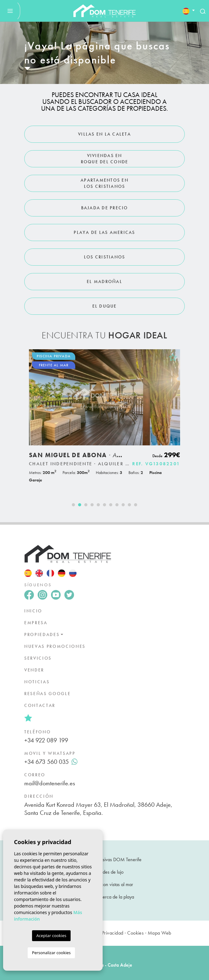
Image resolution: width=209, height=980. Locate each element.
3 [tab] (86, 505)
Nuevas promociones (55, 646)
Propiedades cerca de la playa (105, 897)
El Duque (105, 306)
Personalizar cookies (51, 953)
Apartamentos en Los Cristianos (104, 183)
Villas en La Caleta (104, 134)
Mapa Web (160, 933)
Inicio (33, 611)
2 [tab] (80, 505)
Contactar (40, 705)
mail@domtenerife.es (50, 783)
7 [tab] (111, 505)
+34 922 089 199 (46, 740)
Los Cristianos (105, 257)
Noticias (37, 682)
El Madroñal (104, 281)
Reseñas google (47, 694)
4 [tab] (92, 505)
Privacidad (113, 933)
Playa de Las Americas (104, 232)
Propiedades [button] (42, 634)
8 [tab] (117, 505)
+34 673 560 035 (51, 762)
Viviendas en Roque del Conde (105, 159)
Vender (34, 670)
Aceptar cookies (51, 936)
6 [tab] (104, 505)
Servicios (38, 658)
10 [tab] (129, 505)
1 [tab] (73, 505)
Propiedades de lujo (104, 872)
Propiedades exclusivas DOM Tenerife (104, 859)
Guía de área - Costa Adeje (105, 965)
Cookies (135, 933)
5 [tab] (98, 505)
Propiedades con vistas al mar (104, 884)
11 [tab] (136, 505)
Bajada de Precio (105, 208)
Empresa (36, 623)
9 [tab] (123, 505)
